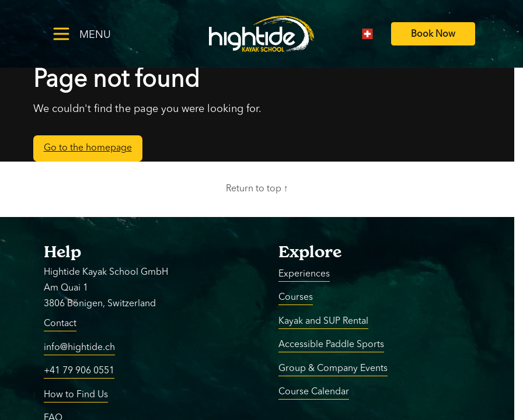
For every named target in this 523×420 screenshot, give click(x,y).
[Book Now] (433, 34)
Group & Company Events (333, 368)
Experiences (304, 274)
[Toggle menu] (100, 34)
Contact (60, 324)
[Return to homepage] (261, 34)
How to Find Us (76, 394)
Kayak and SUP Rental (323, 321)
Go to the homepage (88, 148)
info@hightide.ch (79, 347)
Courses (296, 297)
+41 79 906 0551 (79, 371)
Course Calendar (314, 392)
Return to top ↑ (257, 189)
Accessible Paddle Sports (331, 345)
